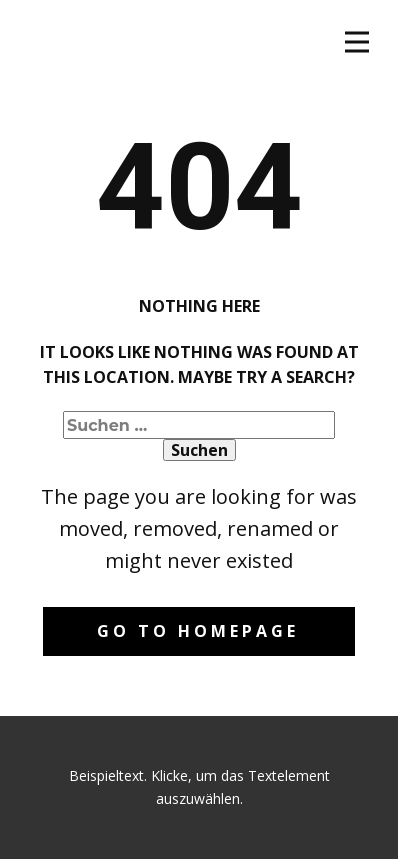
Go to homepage (198, 631)
